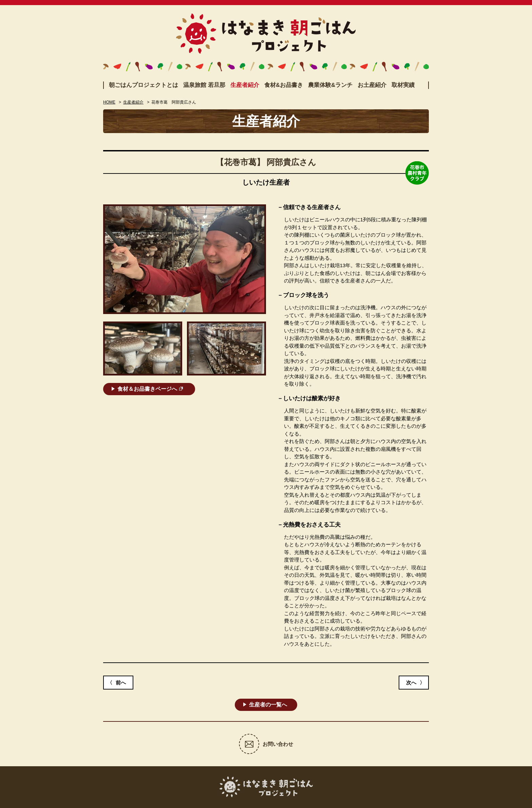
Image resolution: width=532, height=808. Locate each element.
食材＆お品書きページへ (147, 389)
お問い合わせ (278, 744)
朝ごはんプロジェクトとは (144, 85)
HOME (109, 102)
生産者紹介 (245, 85)
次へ (411, 683)
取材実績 (403, 85)
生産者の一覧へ (268, 705)
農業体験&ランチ (330, 85)
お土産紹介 (372, 85)
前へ (121, 683)
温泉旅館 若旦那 (204, 85)
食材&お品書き (284, 85)
